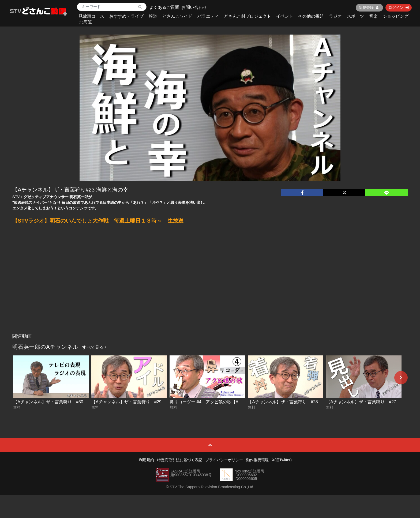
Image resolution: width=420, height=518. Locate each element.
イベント (285, 16)
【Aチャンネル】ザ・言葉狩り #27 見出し (368, 402)
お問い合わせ (194, 7)
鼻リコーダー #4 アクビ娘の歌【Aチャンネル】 (217, 402)
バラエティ (208, 16)
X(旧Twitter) (282, 460)
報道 (153, 16)
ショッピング (396, 16)
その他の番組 (311, 16)
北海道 (86, 22)
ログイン (399, 7)
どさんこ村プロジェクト (247, 16)
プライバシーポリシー (224, 460)
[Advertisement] (210, 291)
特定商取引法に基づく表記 (180, 460)
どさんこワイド (177, 16)
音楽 (373, 16)
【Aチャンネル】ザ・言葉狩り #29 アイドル (136, 402)
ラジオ (335, 16)
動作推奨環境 (257, 460)
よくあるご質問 (164, 7)
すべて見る (94, 347)
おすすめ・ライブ (126, 16)
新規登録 (369, 7)
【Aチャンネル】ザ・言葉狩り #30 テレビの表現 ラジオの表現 (75, 402)
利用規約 (147, 460)
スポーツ (355, 16)
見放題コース (91, 16)
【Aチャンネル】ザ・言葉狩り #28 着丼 (288, 402)
